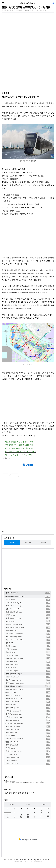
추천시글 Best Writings (28, 730)
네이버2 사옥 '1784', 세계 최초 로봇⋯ (20, 448)
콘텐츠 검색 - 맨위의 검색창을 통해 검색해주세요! (20, 793)
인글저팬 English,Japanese (28, 658)
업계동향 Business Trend (28, 618)
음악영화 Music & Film (28, 708)
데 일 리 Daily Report (28, 677)
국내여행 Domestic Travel (28, 714)
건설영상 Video (28, 652)
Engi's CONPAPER (28, 3)
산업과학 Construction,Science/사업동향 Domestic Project (18, 10)
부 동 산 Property (28, 692)
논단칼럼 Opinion (28, 649)
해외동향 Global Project (28, 603)
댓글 (3, 532)
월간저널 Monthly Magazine (28, 683)
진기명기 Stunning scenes (28, 751)
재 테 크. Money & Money (28, 699)
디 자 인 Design (28, 621)
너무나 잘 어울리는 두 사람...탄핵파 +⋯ (20, 455)
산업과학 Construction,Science (28, 597)
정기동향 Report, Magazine (28, 674)
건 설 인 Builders (28, 646)
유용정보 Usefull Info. (28, 662)
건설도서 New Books (28, 665)
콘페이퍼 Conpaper (28, 593)
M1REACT (11, 859)
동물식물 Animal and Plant (28, 739)
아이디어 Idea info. (28, 733)
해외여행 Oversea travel (28, 711)
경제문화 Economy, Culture (28, 686)
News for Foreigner (28, 671)
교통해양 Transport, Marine (28, 624)
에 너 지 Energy (28, 615)
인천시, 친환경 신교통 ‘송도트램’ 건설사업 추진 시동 (26, 7)
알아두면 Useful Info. (28, 745)
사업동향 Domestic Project (28, 606)
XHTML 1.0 (43, 859)
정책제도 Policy (28, 600)
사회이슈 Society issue (28, 696)
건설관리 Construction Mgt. (28, 640)
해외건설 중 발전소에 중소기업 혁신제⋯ (20, 452)
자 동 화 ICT (28, 643)
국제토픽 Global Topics (28, 720)
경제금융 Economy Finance (28, 689)
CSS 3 (51, 859)
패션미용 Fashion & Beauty (28, 723)
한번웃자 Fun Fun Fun (28, 742)
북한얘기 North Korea (28, 757)
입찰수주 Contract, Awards (28, 609)
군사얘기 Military (28, 748)
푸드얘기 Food (28, 736)
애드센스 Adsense (28, 761)
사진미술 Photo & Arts (28, 726)
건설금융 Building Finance (28, 637)
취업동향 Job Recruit (28, 702)
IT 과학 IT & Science (28, 655)
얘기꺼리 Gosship (28, 754)
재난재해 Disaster (28, 631)
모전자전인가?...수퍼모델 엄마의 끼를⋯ (20, 445)
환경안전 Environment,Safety (28, 628)
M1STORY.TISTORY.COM (29, 859)
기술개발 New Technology (28, 634)
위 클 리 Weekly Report (28, 680)
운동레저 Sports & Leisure (28, 717)
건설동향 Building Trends (28, 612)
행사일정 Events (28, 668)
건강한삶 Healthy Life (28, 705)
